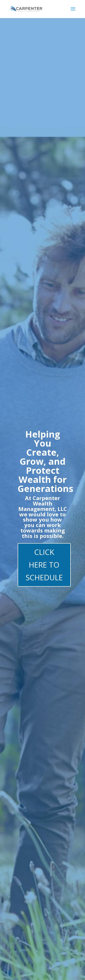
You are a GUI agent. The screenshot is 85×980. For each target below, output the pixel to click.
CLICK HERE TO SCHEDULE (44, 565)
